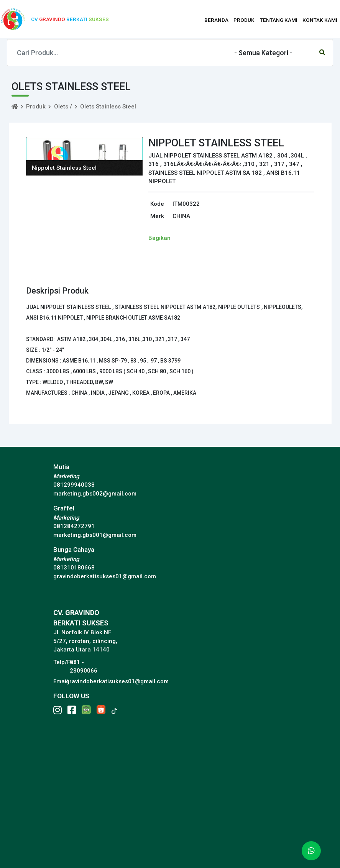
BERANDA (216, 20)
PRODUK (244, 20)
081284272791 (74, 526)
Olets (61, 107)
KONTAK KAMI (320, 20)
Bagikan (159, 238)
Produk (36, 107)
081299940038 (74, 485)
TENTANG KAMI (279, 20)
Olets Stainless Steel (108, 107)
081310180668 (74, 568)
